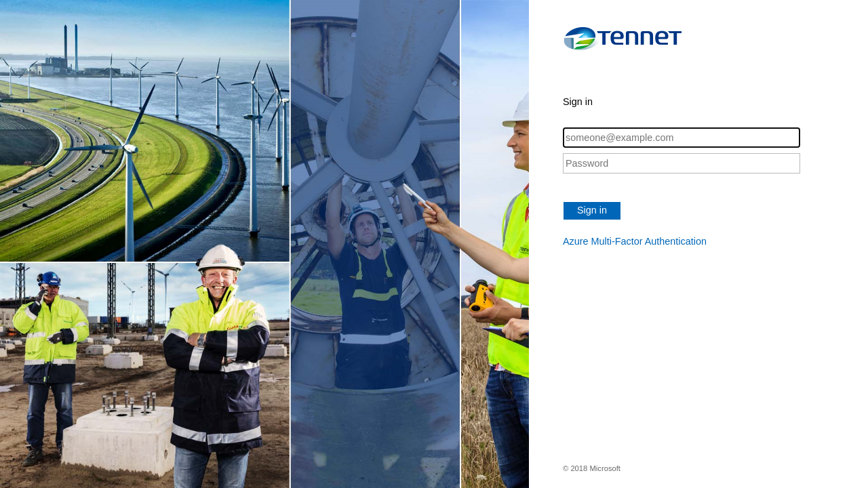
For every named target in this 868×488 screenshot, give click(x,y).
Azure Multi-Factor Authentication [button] (635, 241)
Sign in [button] (592, 210)
